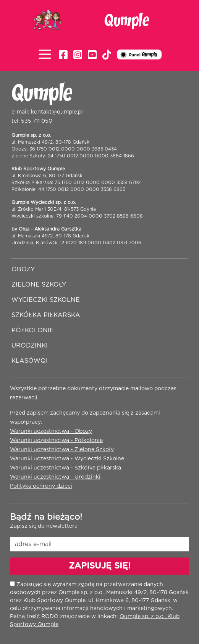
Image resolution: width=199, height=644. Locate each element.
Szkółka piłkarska (46, 315)
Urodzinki (30, 346)
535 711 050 (37, 121)
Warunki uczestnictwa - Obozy (51, 431)
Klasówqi (30, 361)
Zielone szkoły (39, 285)
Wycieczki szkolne (46, 300)
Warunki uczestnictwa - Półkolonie (56, 441)
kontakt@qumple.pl (57, 112)
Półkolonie (33, 330)
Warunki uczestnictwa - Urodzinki (55, 477)
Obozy (23, 269)
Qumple (127, 21)
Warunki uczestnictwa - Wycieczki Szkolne (67, 459)
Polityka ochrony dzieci (41, 486)
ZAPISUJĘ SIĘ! (100, 566)
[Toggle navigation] (47, 55)
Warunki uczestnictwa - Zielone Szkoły (62, 450)
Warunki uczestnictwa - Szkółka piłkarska (66, 468)
